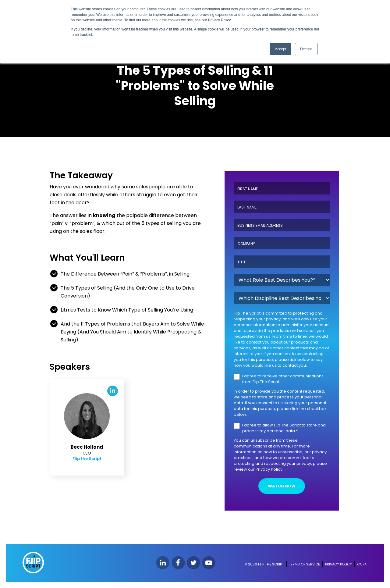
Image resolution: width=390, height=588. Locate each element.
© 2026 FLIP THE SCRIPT (264, 564)
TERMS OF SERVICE (304, 564)
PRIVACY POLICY (339, 564)
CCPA (362, 564)
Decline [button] (306, 49)
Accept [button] (280, 49)
